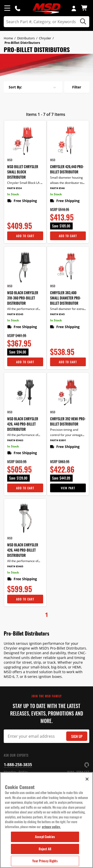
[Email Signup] (46, 736)
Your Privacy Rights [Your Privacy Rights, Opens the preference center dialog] (45, 861)
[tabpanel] (46, 65)
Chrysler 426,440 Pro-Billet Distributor (67, 169)
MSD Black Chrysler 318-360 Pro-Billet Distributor (23, 298)
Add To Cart (25, 236)
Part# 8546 (57, 188)
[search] (46, 22)
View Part (68, 488)
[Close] (87, 779)
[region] (46, 820)
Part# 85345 (15, 314)
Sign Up (77, 736)
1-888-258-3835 (18, 765)
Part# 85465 (15, 566)
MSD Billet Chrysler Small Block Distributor (23, 172)
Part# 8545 (57, 314)
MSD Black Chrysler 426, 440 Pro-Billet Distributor (23, 424)
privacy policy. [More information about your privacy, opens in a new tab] (51, 827)
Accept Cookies (45, 837)
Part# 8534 (15, 188)
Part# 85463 (15, 440)
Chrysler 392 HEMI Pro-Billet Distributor (68, 421)
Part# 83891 (58, 440)
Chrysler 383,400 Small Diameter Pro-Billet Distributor (66, 298)
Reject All (45, 849)
